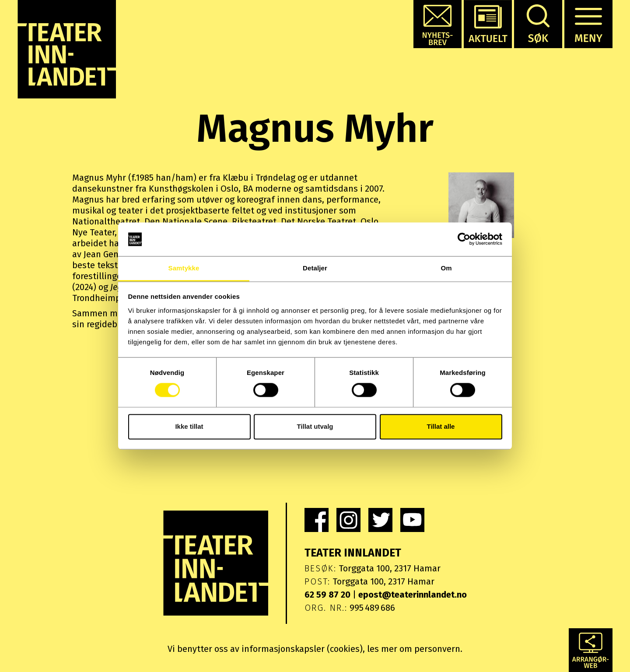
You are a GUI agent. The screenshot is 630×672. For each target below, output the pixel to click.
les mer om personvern (414, 649)
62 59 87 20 (327, 595)
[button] (437, 24)
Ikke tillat (189, 426)
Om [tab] (446, 268)
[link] (317, 520)
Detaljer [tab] (315, 268)
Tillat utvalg (315, 426)
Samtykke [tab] (184, 268)
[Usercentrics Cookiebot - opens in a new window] (464, 239)
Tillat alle (441, 426)
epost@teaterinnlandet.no (413, 595)
